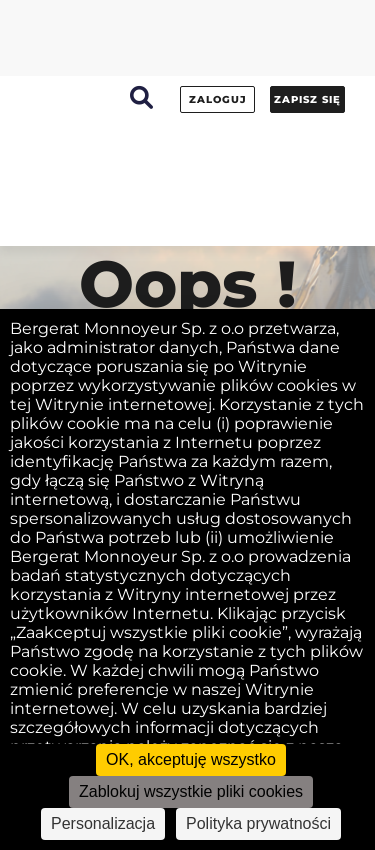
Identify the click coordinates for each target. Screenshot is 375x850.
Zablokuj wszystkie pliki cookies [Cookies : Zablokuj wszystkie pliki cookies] (191, 791)
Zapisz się (307, 99)
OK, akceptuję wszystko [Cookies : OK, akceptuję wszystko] (191, 759)
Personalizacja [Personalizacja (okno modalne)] (103, 823)
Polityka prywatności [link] (258, 823)
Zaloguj (218, 99)
